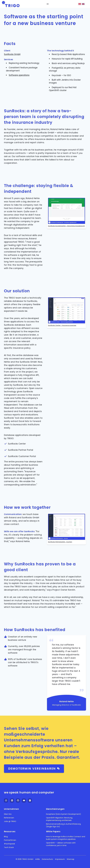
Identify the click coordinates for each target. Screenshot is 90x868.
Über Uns (8, 814)
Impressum (60, 859)
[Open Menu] (48, 4)
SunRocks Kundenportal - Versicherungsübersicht (66, 226)
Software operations (19, 75)
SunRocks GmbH (12, 54)
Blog (6, 836)
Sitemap (71, 859)
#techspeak (9, 844)
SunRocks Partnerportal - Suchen (60, 542)
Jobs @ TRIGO (10, 821)
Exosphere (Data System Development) (64, 814)
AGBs (38, 859)
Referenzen (9, 818)
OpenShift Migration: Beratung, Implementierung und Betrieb (59, 819)
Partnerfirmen (10, 840)
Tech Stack (9, 847)
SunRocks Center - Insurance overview (62, 325)
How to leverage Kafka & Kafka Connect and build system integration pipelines (66, 838)
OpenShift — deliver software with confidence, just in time (61, 844)
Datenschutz (47, 859)
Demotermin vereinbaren (34, 769)
